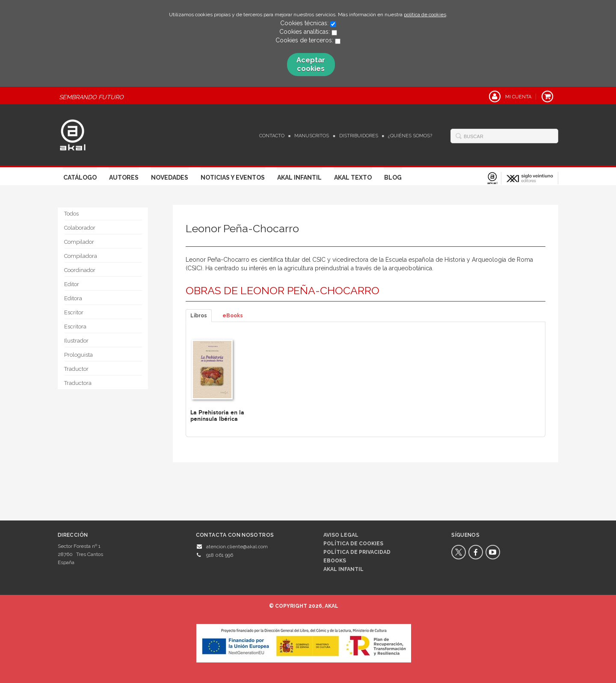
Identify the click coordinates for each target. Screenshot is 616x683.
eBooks (233, 316)
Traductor (76, 369)
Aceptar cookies (311, 64)
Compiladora (81, 256)
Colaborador (80, 228)
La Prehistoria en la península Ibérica (217, 416)
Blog (393, 177)
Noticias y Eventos (233, 177)
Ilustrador (76, 341)
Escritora (75, 327)
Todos (71, 214)
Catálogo (80, 177)
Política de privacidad (357, 552)
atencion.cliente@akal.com (237, 547)
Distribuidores (359, 136)
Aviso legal (341, 535)
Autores (124, 177)
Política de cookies (353, 544)
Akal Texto (353, 177)
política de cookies (425, 15)
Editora (73, 298)
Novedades (170, 177)
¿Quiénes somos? (410, 136)
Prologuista (78, 355)
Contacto (272, 136)
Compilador (79, 242)
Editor (72, 284)
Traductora (78, 383)
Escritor (74, 312)
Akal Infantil (299, 177)
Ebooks (335, 561)
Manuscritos (312, 136)
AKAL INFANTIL (344, 569)
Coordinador (80, 270)
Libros (199, 316)
